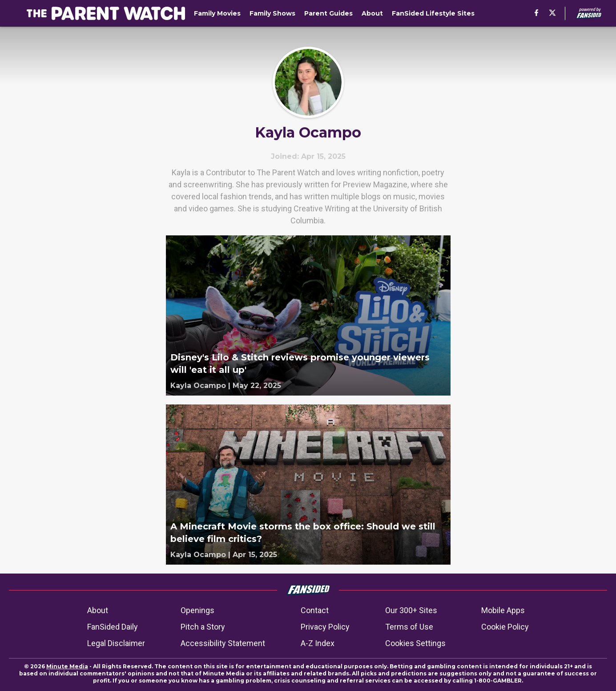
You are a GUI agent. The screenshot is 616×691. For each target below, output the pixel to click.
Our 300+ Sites (411, 610)
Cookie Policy (505, 627)
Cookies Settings (415, 643)
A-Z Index (318, 643)
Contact (315, 610)
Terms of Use (409, 627)
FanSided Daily (113, 627)
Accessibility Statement (223, 643)
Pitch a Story (203, 627)
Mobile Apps (503, 610)
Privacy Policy (325, 627)
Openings (197, 610)
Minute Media (67, 666)
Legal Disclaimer (116, 643)
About (98, 610)
